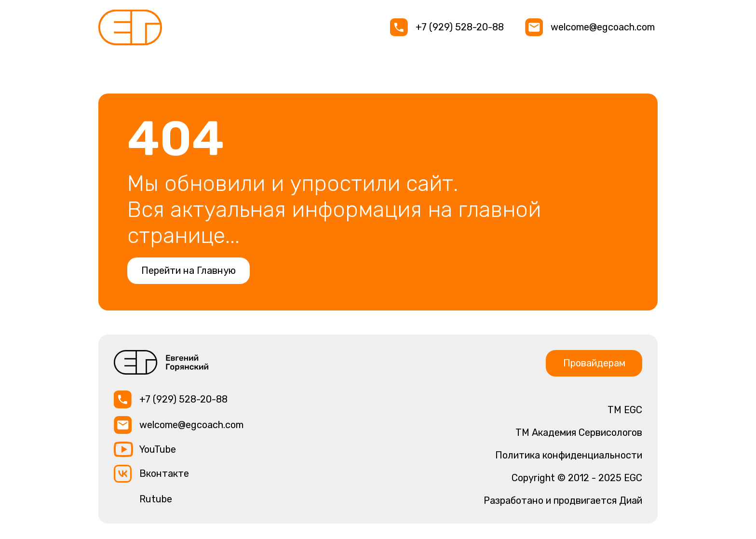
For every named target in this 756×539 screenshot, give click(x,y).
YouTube (158, 449)
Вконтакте (164, 473)
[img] (130, 27)
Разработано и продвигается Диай (563, 500)
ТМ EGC (625, 410)
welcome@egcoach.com (603, 27)
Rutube (156, 499)
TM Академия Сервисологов (579, 432)
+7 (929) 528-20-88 (460, 27)
